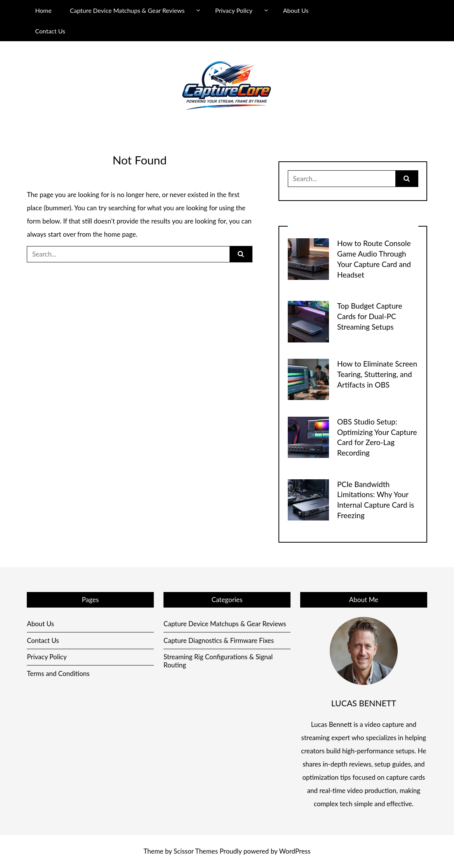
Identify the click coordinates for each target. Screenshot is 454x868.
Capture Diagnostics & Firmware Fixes (219, 640)
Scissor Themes (196, 851)
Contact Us (50, 31)
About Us (296, 10)
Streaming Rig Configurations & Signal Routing (218, 661)
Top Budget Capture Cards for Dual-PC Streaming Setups (370, 316)
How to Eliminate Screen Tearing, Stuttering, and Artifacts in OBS (377, 374)
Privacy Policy (234, 10)
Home (43, 10)
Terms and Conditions (58, 673)
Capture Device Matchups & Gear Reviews (127, 10)
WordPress (295, 851)
